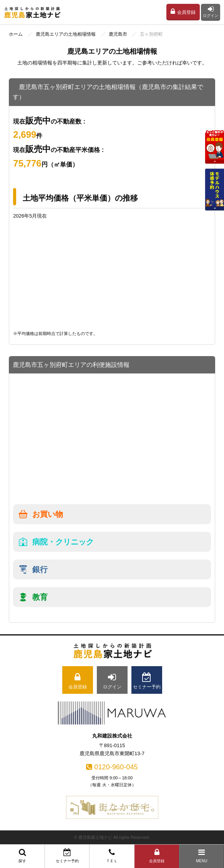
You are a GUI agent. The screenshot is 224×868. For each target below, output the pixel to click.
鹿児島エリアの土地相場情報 (66, 34)
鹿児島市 (118, 34)
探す (22, 856)
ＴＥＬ (112, 856)
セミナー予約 (67, 856)
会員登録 (183, 12)
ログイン (211, 12)
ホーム (16, 34)
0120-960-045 (112, 767)
